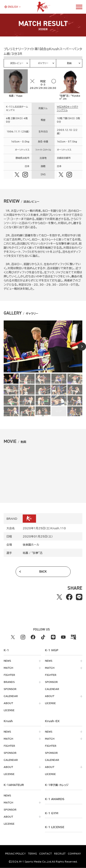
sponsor (10, 689)
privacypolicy (15, 854)
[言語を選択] (11, 7)
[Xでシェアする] (60, 597)
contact (46, 854)
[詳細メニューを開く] (79, 7)
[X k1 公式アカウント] (13, 637)
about (8, 703)
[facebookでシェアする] (69, 597)
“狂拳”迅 (37, 553)
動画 (69, 63)
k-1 (57, 785)
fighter (9, 675)
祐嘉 (25, 553)
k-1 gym (52, 813)
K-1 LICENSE (55, 827)
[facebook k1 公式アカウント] (33, 637)
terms (32, 854)
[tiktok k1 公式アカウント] (43, 637)
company (74, 854)
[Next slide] (82, 346)
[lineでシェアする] (79, 597)
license (9, 710)
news (7, 661)
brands (9, 682)
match (8, 668)
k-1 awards (55, 799)
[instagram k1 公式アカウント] (23, 637)
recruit (60, 854)
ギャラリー (43, 63)
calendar (11, 696)
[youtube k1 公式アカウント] (63, 637)
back (43, 572)
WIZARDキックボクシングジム (68, 108)
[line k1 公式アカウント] (53, 637)
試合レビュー (17, 63)
